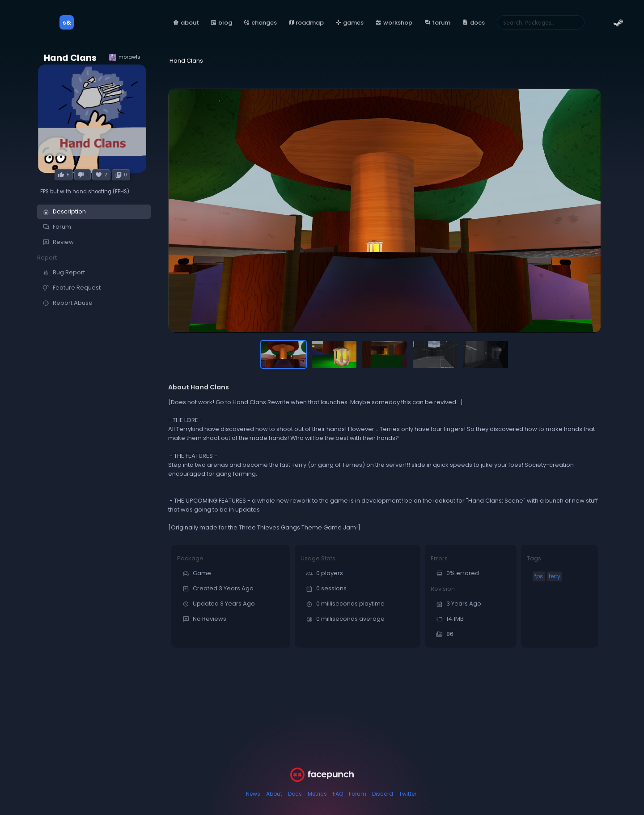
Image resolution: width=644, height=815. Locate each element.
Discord (383, 794)
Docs (295, 794)
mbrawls (125, 57)
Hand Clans (70, 58)
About (274, 794)
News (253, 794)
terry (555, 576)
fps (539, 576)
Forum (358, 794)
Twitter (408, 794)
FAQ (338, 794)
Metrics (317, 794)
